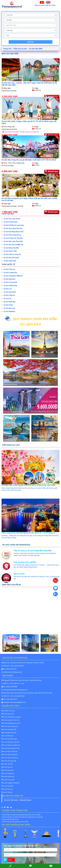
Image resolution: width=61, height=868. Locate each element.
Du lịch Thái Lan (8, 269)
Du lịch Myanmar (9, 279)
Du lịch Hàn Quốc (9, 292)
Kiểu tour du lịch (21, 49)
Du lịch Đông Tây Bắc (10, 248)
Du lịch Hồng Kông (9, 285)
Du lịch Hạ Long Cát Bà (11, 219)
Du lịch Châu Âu (8, 295)
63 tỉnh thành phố (9, 261)
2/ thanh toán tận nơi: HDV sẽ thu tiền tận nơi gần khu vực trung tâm (22, 817)
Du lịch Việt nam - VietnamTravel (18, 800)
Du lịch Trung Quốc (9, 282)
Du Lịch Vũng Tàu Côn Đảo (12, 238)
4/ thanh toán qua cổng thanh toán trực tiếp (15, 822)
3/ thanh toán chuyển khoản (10, 819)
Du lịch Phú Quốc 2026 (9, 739)
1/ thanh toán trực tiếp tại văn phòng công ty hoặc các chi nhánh (21, 815)
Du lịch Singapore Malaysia (12, 276)
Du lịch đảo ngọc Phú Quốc (12, 241)
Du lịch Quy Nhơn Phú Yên (12, 228)
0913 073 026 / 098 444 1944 (45, 5)
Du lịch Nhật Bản (9, 302)
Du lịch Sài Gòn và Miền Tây (12, 245)
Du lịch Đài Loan (8, 308)
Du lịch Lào (7, 289)
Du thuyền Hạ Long (8, 711)
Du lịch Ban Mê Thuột (10, 258)
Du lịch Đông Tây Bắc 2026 (10, 748)
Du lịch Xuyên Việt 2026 (9, 755)
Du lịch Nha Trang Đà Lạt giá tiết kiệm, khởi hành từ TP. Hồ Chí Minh (29, 160)
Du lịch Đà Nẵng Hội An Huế (12, 232)
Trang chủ (8, 49)
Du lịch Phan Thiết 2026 (9, 751)
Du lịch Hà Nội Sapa (10, 222)
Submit (9, 860)
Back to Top (60, 856)
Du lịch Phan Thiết (9, 251)
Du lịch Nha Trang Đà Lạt (11, 235)
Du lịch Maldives (8, 311)
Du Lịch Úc (6, 298)
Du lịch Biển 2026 (7, 736)
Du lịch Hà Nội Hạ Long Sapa (13, 225)
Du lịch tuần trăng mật (9, 761)
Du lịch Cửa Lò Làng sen (11, 254)
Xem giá (30, 42)
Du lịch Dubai (7, 305)
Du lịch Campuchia (9, 273)
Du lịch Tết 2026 (7, 764)
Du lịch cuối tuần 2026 (9, 729)
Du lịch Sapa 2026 (8, 714)
